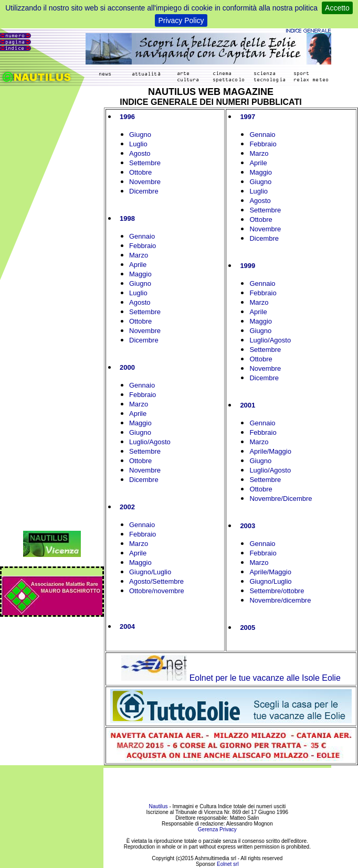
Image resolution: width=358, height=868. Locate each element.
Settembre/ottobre (277, 591)
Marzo (139, 255)
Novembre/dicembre (280, 600)
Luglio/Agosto (150, 442)
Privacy (228, 829)
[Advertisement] (217, 782)
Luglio (138, 144)
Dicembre (144, 191)
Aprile (138, 265)
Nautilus (159, 806)
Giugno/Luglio (150, 572)
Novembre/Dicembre (281, 499)
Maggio (140, 274)
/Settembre (167, 581)
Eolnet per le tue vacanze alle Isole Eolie (231, 678)
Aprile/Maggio (270, 451)
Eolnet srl (228, 864)
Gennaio (142, 236)
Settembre (145, 163)
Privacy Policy (181, 20)
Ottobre (140, 172)
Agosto (140, 153)
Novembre (145, 182)
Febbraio (143, 246)
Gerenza (208, 829)
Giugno (140, 135)
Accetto (337, 8)
